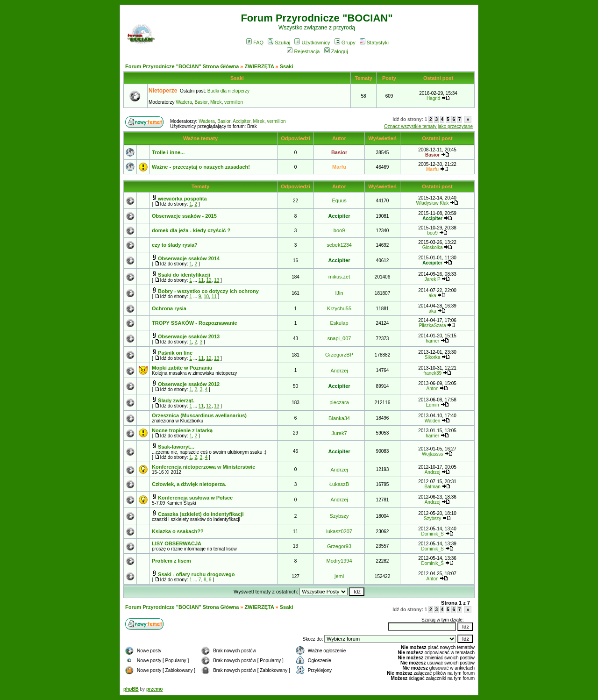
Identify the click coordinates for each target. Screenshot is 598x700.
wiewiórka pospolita (182, 199)
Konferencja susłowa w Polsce (195, 498)
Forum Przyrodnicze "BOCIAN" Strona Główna (182, 66)
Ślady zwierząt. (176, 400)
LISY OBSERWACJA (177, 543)
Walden (433, 421)
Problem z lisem (171, 561)
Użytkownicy (312, 43)
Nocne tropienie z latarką (182, 430)
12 (209, 280)
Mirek (216, 102)
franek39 (432, 373)
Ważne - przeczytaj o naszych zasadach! (201, 167)
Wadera (184, 102)
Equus (339, 200)
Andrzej (339, 371)
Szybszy (339, 516)
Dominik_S (432, 534)
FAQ (255, 43)
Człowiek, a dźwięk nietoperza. (189, 484)
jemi (339, 576)
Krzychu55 (339, 308)
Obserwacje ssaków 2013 (189, 336)
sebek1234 (339, 245)
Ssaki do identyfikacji (184, 275)
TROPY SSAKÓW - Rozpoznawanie (195, 323)
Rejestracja (303, 51)
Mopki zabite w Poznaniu (182, 368)
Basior (201, 102)
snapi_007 (339, 338)
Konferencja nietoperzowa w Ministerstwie (203, 467)
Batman (432, 487)
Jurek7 (339, 433)
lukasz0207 (339, 531)
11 (201, 280)
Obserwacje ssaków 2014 (189, 258)
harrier (432, 341)
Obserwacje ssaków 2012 (189, 384)
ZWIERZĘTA (260, 66)
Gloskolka (433, 247)
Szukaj (279, 43)
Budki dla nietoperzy (228, 91)
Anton (433, 389)
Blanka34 (339, 418)
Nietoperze (163, 91)
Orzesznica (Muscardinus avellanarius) (199, 415)
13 (217, 280)
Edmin (432, 405)
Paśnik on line (175, 353)
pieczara (339, 402)
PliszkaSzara (433, 325)
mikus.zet (339, 277)
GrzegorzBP (339, 355)
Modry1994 (339, 561)
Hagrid (433, 98)
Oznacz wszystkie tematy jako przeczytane (428, 126)
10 (206, 296)
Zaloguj (336, 51)
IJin (339, 293)
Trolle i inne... (168, 152)
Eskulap (339, 323)
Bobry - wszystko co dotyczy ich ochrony (208, 291)
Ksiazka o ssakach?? (178, 531)
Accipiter (242, 121)
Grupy (345, 43)
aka (433, 296)
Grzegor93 (339, 546)
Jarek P (433, 279)
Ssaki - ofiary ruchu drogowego (196, 574)
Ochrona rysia (169, 308)
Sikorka (432, 357)
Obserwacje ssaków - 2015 (184, 216)
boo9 (339, 230)
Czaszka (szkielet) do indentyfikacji (201, 514)
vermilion (234, 102)
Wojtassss (432, 454)
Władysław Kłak (433, 203)
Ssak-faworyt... (176, 447)
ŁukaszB (339, 484)
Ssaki (287, 66)
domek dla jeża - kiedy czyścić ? (191, 230)
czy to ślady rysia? (175, 245)
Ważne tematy (200, 138)
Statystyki (374, 43)
